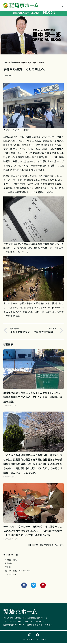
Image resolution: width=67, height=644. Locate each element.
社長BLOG (15, 64)
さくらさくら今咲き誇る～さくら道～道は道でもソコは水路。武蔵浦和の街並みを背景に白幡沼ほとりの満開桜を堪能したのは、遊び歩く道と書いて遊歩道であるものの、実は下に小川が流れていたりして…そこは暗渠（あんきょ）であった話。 (33, 465)
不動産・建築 (11, 561)
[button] (62, 5)
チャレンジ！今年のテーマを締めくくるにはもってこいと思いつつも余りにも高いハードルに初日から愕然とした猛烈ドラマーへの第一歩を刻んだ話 (33, 532)
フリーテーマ (11, 575)
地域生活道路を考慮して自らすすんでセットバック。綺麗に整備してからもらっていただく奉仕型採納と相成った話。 (33, 398)
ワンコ (8, 568)
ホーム (6, 64)
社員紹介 (9, 564)
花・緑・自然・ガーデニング (18, 572)
